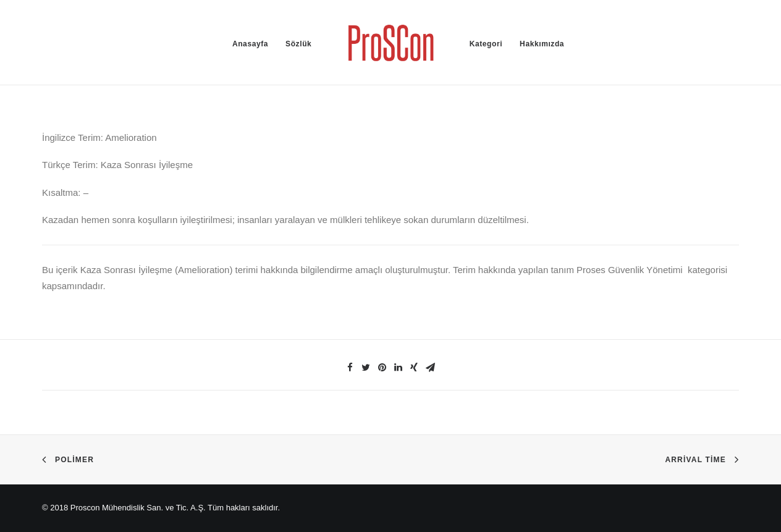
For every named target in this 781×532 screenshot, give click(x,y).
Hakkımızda (542, 44)
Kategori (486, 44)
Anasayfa (250, 44)
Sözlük (298, 44)
